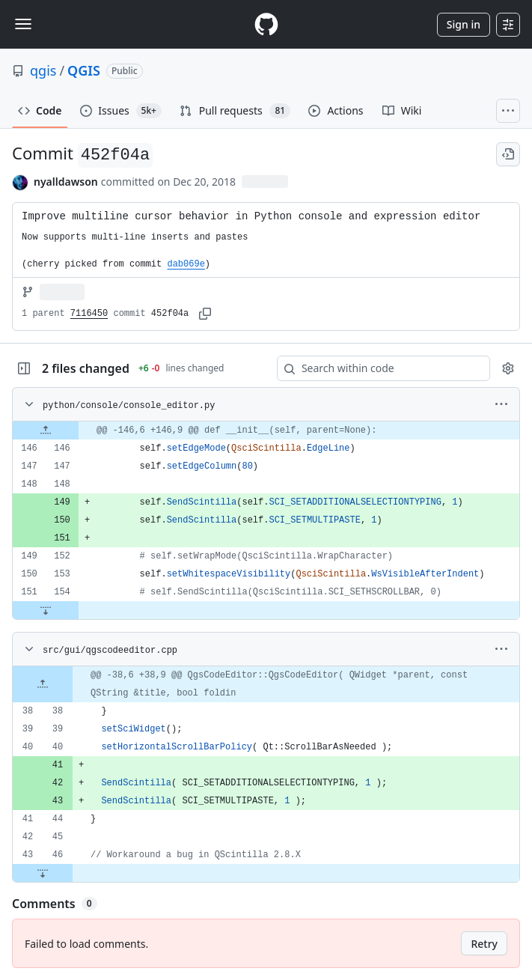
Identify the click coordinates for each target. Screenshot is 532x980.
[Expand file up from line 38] (43, 684)
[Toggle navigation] (23, 24)
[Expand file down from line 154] (46, 610)
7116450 (89, 314)
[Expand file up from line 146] (46, 430)
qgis (43, 70)
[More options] (501, 404)
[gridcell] (266, 430)
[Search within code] (376, 368)
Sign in (464, 24)
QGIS (84, 70)
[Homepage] (266, 24)
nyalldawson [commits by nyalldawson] (66, 182)
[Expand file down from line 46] (43, 873)
